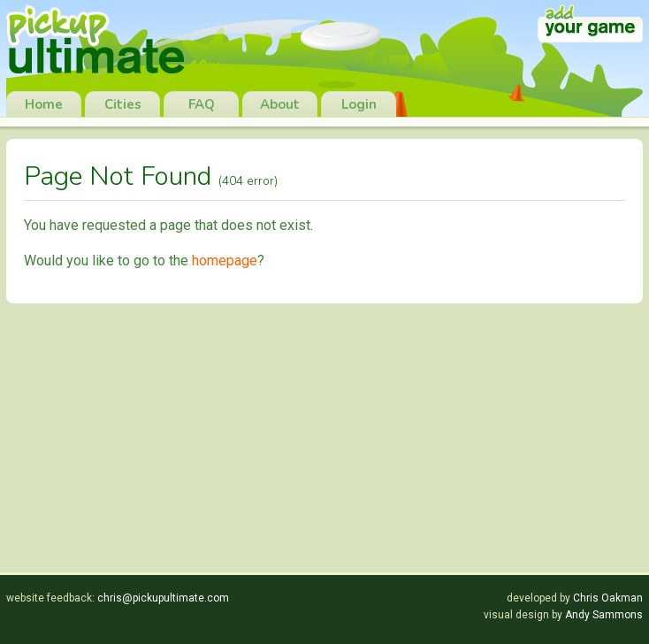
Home (44, 104)
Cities (123, 104)
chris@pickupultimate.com (163, 598)
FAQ (202, 104)
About (280, 104)
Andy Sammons (604, 615)
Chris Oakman (608, 598)
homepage (225, 261)
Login (359, 104)
